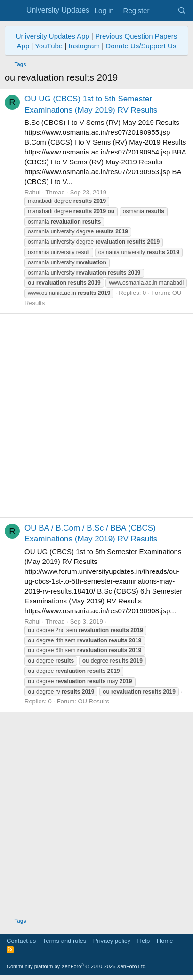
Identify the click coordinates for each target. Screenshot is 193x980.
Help (144, 941)
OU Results (93, 701)
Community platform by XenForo (77, 966)
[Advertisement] (96, 416)
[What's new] (163, 11)
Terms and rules (64, 941)
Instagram (84, 46)
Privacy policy (112, 941)
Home (165, 941)
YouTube (49, 46)
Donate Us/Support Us (141, 46)
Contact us (21, 941)
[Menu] (13, 11)
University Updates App (53, 36)
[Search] (182, 11)
